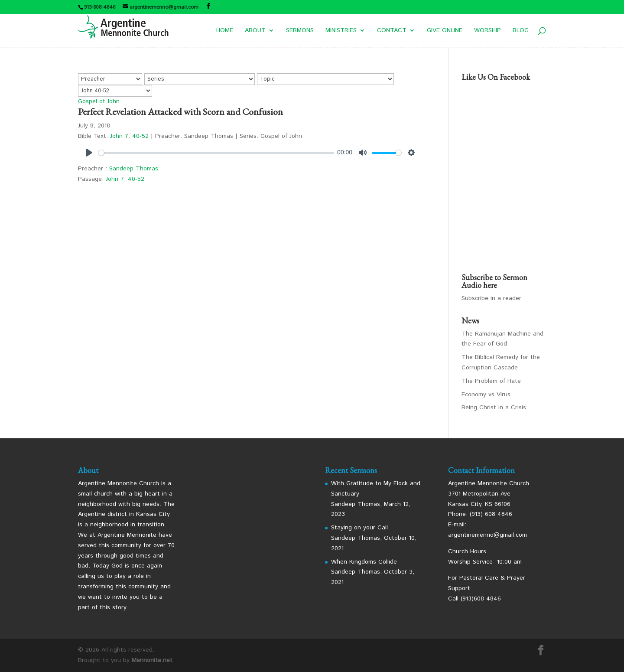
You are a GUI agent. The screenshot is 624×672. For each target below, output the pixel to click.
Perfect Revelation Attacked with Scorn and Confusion (180, 112)
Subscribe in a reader (491, 298)
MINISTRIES (341, 31)
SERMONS (300, 31)
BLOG (521, 31)
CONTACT (392, 31)
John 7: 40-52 (129, 136)
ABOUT (255, 31)
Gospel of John (99, 101)
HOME (225, 31)
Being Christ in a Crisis (494, 408)
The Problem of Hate (491, 381)
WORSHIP (487, 31)
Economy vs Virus (486, 395)
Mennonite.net (152, 660)
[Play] (89, 153)
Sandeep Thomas (134, 169)
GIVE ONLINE (445, 31)
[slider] (216, 153)
